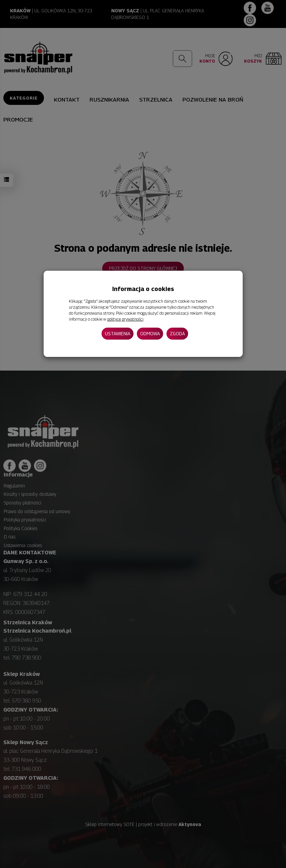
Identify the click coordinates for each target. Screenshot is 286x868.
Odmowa (150, 333)
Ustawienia (118, 333)
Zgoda (177, 333)
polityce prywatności (125, 319)
